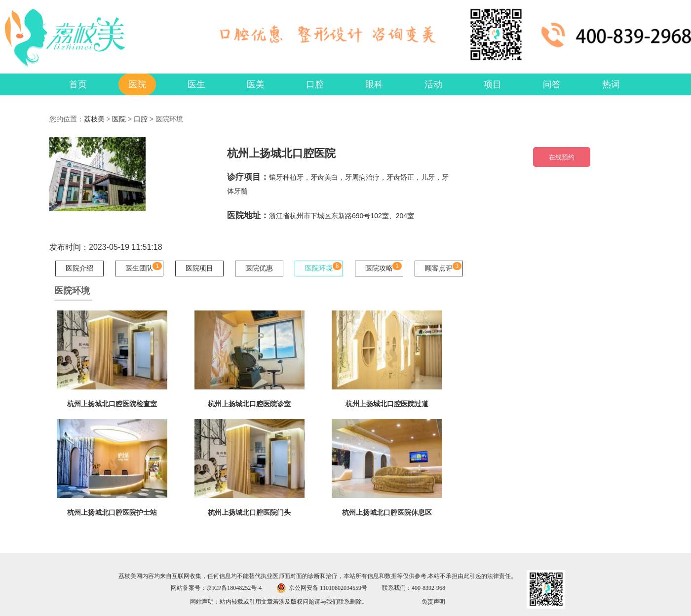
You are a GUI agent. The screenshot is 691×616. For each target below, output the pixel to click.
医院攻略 (379, 268)
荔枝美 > (98, 119)
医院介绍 (79, 268)
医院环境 (319, 268)
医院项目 (199, 268)
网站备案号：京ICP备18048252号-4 (216, 588)
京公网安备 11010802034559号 (328, 588)
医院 (119, 119)
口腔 (141, 119)
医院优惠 (259, 268)
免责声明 (433, 602)
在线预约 (562, 157)
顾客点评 (439, 268)
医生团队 (139, 268)
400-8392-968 (428, 588)
